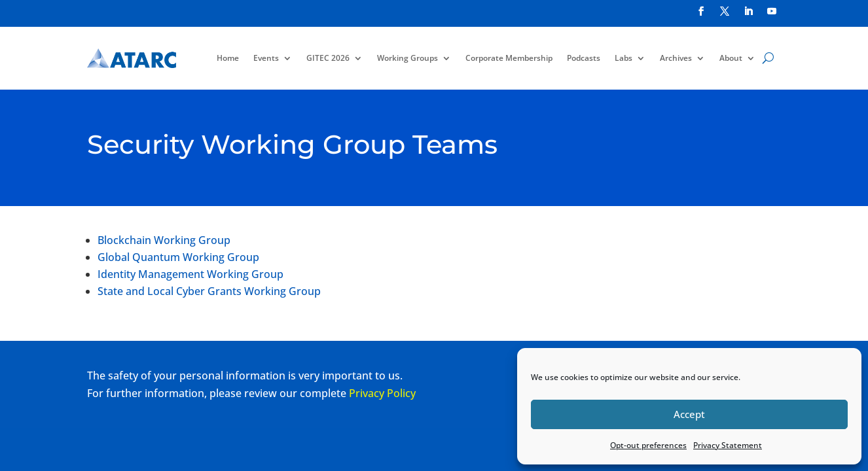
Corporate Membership (509, 58)
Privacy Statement (728, 445)
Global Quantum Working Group (178, 257)
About (731, 58)
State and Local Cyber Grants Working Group (209, 291)
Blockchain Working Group (164, 240)
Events (266, 58)
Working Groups (407, 58)
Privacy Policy (382, 393)
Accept (689, 414)
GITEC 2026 (328, 58)
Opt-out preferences (648, 445)
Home (228, 58)
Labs (624, 58)
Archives (676, 58)
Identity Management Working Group (190, 274)
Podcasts (584, 58)
